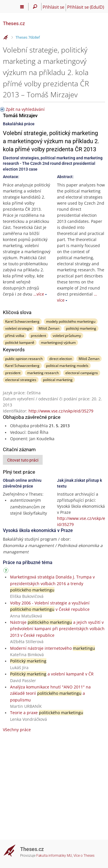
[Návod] (7, 571)
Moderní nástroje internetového (53, 648)
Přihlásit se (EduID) (86, 7)
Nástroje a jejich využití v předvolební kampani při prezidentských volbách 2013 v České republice (57, 629)
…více (39, 294)
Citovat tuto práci (23, 460)
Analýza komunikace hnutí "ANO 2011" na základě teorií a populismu (50, 693)
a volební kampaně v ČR (52, 674)
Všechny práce (17, 730)
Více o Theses (84, 856)
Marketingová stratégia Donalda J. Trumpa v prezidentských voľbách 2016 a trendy (52, 583)
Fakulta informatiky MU (54, 856)
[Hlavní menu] (22, 7)
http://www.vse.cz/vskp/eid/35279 (61, 411)
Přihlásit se (53, 7)
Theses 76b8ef (28, 37)
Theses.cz (14, 23)
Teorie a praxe (47, 713)
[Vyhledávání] (35, 7)
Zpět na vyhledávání (25, 109)
